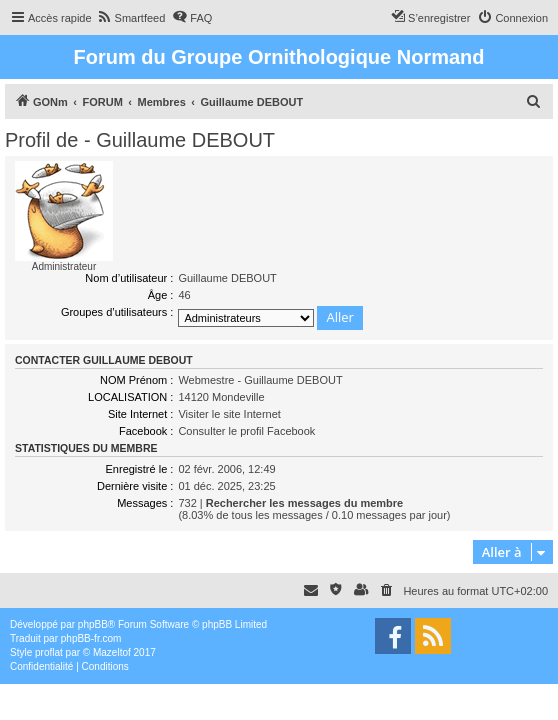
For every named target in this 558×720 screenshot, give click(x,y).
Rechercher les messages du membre (305, 503)
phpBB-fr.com (91, 638)
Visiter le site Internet (229, 414)
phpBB (93, 624)
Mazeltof (112, 652)
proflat (49, 652)
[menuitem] (131, 18)
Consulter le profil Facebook (246, 431)
